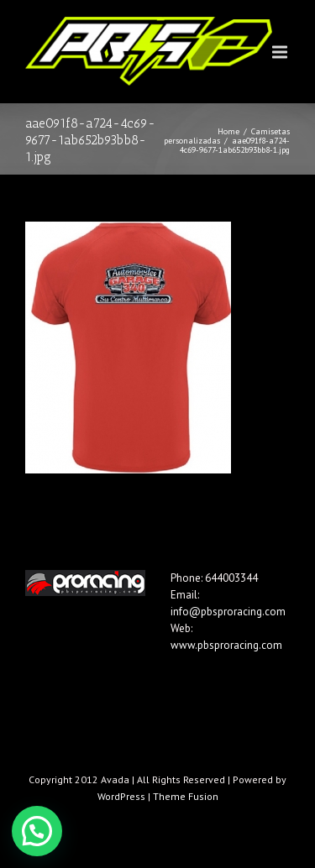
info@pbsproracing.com (228, 612)
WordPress (121, 796)
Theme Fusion (186, 796)
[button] (37, 831)
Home (228, 131)
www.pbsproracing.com (226, 645)
